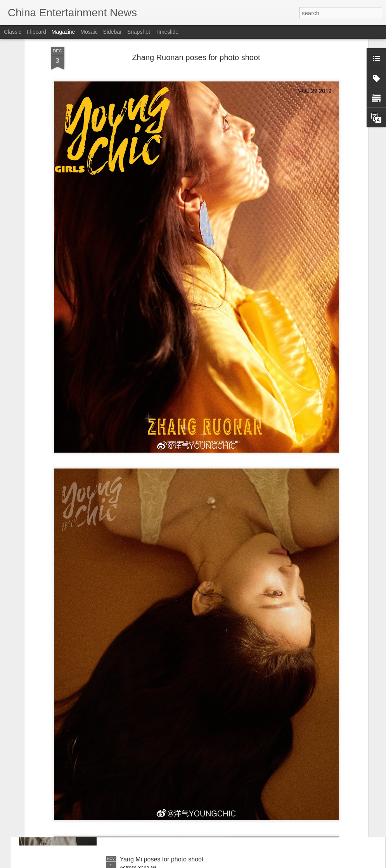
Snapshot (139, 32)
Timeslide (167, 32)
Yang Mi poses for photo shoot (162, 859)
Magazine (63, 32)
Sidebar (113, 32)
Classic (13, 32)
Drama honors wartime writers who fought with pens (191, 771)
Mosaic (89, 32)
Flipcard (36, 32)
